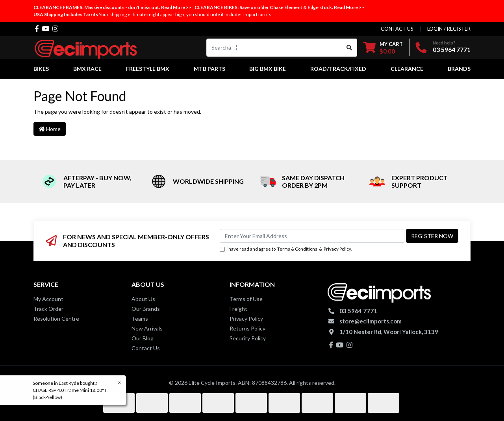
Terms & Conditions (297, 249)
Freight (238, 309)
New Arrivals (147, 328)
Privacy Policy (337, 249)
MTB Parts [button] (209, 69)
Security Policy (248, 338)
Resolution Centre (56, 319)
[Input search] (274, 48)
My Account (48, 299)
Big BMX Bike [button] (268, 69)
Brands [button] (459, 69)
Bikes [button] (41, 69)
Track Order (48, 309)
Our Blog (143, 338)
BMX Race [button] (87, 69)
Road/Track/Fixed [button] (338, 69)
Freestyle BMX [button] (148, 69)
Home (50, 129)
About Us (143, 299)
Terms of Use (246, 299)
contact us (397, 29)
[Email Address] (312, 236)
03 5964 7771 (452, 49)
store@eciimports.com (371, 321)
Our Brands (146, 309)
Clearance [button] (407, 69)
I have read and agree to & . (286, 249)
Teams (140, 319)
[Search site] (349, 48)
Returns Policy (247, 328)
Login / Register (449, 29)
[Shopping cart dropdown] (383, 47)
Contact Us (146, 348)
